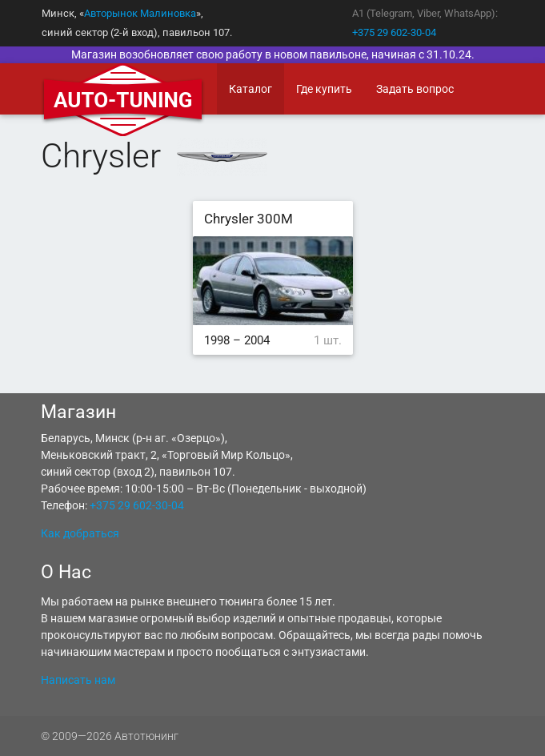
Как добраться (80, 533)
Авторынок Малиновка (140, 13)
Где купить (324, 89)
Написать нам (78, 680)
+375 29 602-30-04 (394, 32)
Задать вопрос (415, 89)
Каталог (250, 89)
